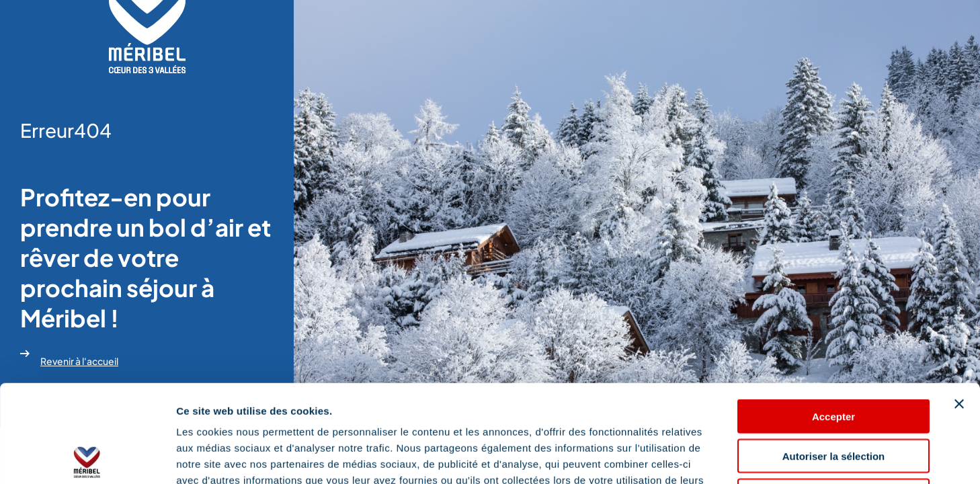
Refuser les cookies (834, 398)
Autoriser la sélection (834, 359)
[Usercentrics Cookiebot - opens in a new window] (87, 458)
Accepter (833, 319)
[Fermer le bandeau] (959, 307)
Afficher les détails (740, 457)
